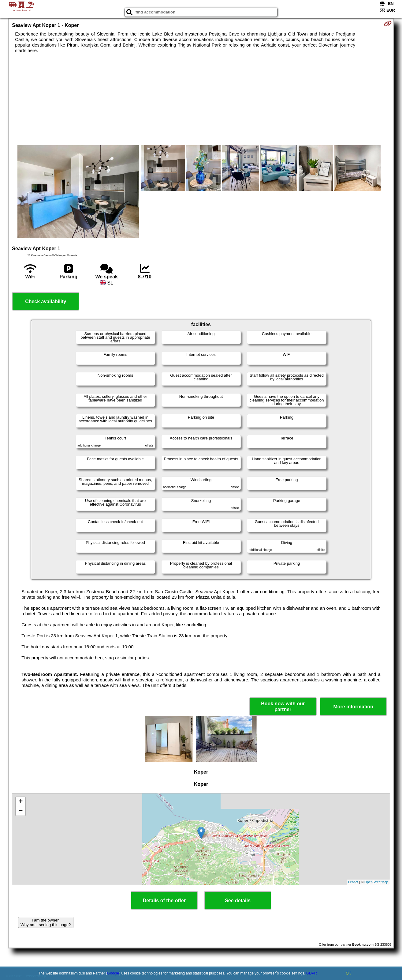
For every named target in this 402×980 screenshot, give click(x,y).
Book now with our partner (283, 707)
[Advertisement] (201, 99)
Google (113, 973)
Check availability (46, 302)
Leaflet (353, 882)
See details (238, 901)
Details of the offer (164, 901)
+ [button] (21, 802)
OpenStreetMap (376, 882)
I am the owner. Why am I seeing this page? (46, 922)
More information (353, 707)
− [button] (21, 811)
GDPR (312, 973)
